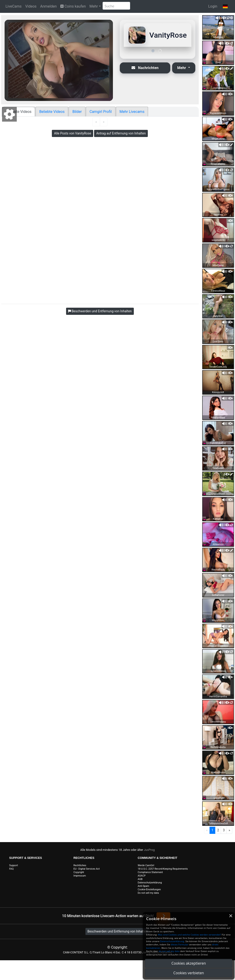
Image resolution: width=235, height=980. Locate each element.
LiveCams (14, 6)
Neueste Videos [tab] (19, 112)
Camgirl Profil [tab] (101, 112)
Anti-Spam (143, 886)
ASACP (142, 876)
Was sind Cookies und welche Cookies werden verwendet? (189, 935)
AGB (140, 879)
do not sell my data (169, 951)
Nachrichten (145, 68)
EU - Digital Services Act (87, 869)
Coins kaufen (73, 6)
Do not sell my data (148, 893)
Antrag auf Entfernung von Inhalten (121, 133)
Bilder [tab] (77, 112)
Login (213, 6)
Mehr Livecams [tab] (132, 112)
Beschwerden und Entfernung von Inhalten (117, 931)
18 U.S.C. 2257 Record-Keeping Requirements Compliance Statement (163, 871)
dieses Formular (179, 945)
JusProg (149, 850)
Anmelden (48, 6)
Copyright (79, 872)
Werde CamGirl (146, 865)
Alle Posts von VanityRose (73, 133)
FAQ (11, 869)
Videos (31, 6)
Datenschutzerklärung (150, 883)
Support (14, 865)
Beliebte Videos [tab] (52, 112)
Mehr (94, 6)
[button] (225, 6)
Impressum (80, 876)
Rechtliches (80, 865)
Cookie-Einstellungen (149, 889)
